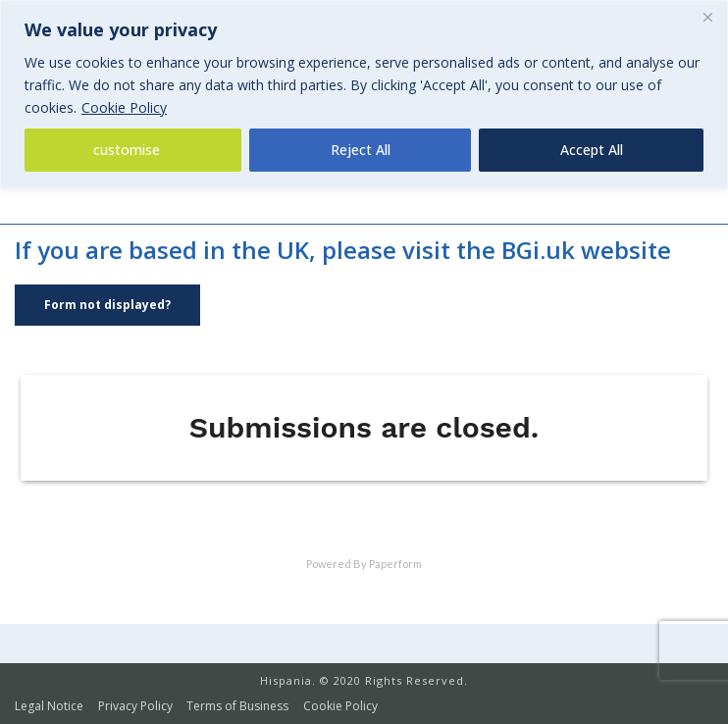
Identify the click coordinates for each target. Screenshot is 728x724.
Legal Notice (49, 706)
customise (127, 150)
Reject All (361, 150)
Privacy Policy (135, 706)
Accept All (592, 150)
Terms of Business (237, 706)
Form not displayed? (107, 305)
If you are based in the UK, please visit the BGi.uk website (343, 250)
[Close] (707, 17)
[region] (364, 95)
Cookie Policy (124, 107)
